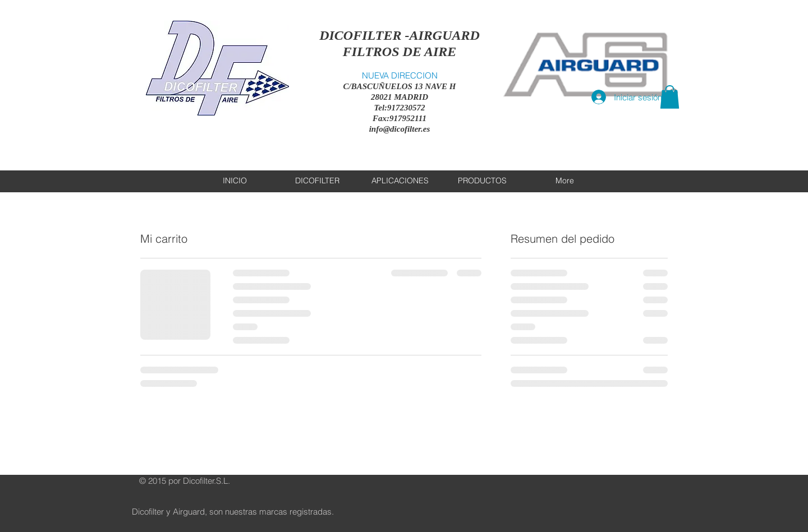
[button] (670, 97)
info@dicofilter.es (400, 129)
